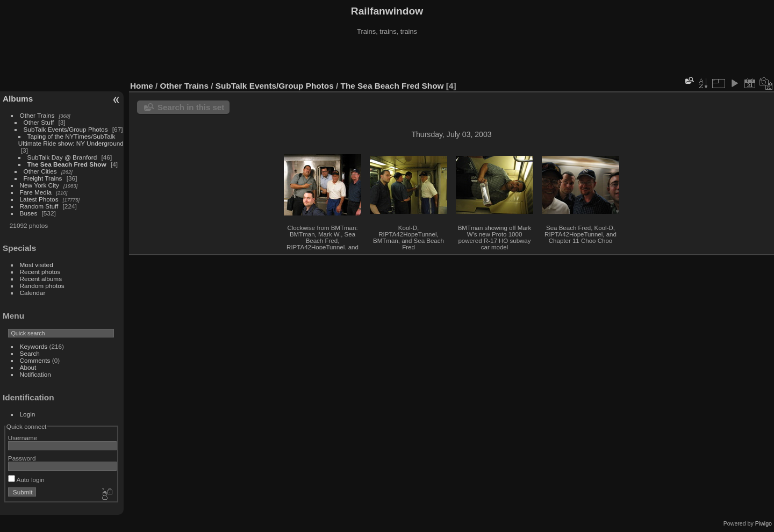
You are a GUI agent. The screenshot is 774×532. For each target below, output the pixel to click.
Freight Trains (43, 178)
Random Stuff (39, 206)
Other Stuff (39, 122)
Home (142, 86)
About (28, 367)
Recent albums (41, 279)
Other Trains (37, 115)
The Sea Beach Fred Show (67, 164)
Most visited (37, 265)
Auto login (26, 480)
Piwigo (764, 523)
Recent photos (40, 272)
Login (28, 414)
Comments (35, 360)
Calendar (33, 293)
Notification (35, 374)
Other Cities (40, 171)
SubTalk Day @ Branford (62, 157)
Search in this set (191, 107)
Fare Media (36, 192)
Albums (18, 99)
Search (30, 353)
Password (22, 458)
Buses (29, 213)
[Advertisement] (387, 59)
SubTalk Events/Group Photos (66, 129)
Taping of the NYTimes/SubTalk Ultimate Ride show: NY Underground (71, 140)
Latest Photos (39, 199)
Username (23, 438)
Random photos (42, 286)
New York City (40, 185)
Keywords (34, 346)
